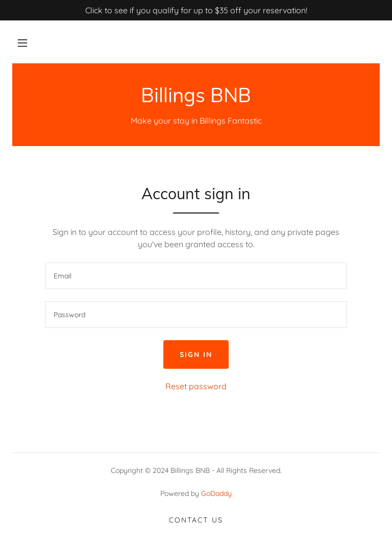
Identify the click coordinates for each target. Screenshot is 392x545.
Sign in (196, 354)
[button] (22, 43)
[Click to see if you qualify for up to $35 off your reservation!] (196, 10)
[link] (196, 99)
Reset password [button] (196, 386)
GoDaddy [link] (216, 493)
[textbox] (196, 276)
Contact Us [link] (196, 520)
